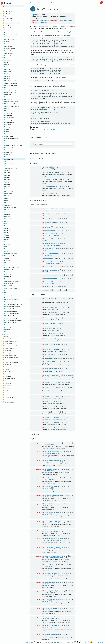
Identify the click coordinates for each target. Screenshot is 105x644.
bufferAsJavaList (50, 230)
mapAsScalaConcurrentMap (52, 262)
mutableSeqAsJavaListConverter (54, 597)
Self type (46, 138)
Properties (63, 282)
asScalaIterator (49, 222)
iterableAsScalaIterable (52, 249)
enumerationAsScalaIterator (53, 244)
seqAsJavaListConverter (52, 623)
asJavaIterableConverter (52, 468)
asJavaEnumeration (50, 368)
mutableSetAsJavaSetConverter (54, 606)
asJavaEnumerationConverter (53, 459)
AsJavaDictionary (51, 180)
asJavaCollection (50, 354)
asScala (47, 374)
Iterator (64, 187)
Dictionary (67, 239)
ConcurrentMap (46, 255)
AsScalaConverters (43, 23)
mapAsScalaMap (49, 267)
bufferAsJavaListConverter (53, 511)
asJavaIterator (49, 214)
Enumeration (45, 245)
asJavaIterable (49, 209)
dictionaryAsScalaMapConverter (54, 528)
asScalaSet (48, 227)
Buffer (66, 219)
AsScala (48, 194)
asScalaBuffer (49, 219)
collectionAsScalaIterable (53, 234)
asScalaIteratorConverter (52, 494)
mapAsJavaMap (48, 258)
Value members (46, 154)
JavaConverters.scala (50, 129)
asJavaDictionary (50, 361)
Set (57, 227)
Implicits (55, 154)
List (59, 219)
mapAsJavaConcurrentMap (52, 253)
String (46, 283)
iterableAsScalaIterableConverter (55, 545)
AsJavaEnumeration (51, 187)
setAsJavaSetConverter (51, 631)
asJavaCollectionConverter (53, 442)
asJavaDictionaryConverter (53, 450)
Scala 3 (32, 3)
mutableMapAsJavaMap (51, 270)
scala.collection (41, 3)
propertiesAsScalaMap (51, 282)
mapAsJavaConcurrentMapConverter (55, 554)
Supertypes (38, 138)
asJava (46, 299)
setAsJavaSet (48, 290)
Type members (35, 154)
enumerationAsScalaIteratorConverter (56, 537)
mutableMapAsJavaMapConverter (54, 588)
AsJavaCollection (51, 172)
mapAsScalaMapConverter (52, 580)
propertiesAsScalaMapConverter (54, 614)
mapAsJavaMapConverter (51, 562)
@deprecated (35, 15)
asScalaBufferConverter (52, 485)
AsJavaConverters (65, 21)
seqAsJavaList (49, 287)
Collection (45, 235)
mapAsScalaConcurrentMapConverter (55, 571)
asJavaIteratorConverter (52, 476)
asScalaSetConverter (51, 502)
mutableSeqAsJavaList (51, 275)
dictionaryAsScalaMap (51, 239)
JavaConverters (53, 3)
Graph (32, 138)
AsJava (48, 167)
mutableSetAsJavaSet (51, 278)
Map (64, 180)
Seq (63, 275)
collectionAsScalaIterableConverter (56, 519)
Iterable (63, 172)
